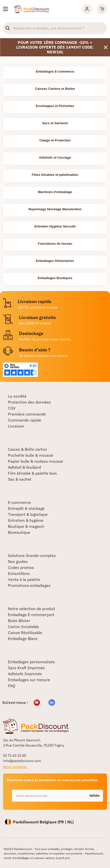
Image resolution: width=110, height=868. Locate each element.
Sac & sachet (20, 479)
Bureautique (19, 532)
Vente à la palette (24, 579)
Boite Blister (19, 621)
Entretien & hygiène (26, 520)
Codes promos (21, 567)
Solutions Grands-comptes (32, 555)
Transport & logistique (28, 514)
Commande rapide (25, 420)
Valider (95, 796)
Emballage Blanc (23, 639)
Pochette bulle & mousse (31, 455)
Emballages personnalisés (31, 662)
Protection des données (29, 402)
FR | (63, 822)
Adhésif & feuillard (24, 467)
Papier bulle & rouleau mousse (36, 461)
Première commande (27, 414)
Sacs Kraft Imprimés (26, 668)
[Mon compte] (87, 9)
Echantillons (19, 573)
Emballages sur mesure (29, 680)
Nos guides (18, 561)
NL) (70, 822)
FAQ (12, 686)
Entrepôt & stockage (26, 508)
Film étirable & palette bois (32, 473)
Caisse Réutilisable (25, 633)
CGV (12, 408)
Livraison (16, 426)
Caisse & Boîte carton (27, 449)
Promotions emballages (29, 585)
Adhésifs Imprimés (25, 674)
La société (17, 396)
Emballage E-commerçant (31, 615)
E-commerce (19, 502)
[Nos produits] (5, 9)
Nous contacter (15, 767)
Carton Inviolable (23, 627)
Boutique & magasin (26, 526)
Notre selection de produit (32, 609)
